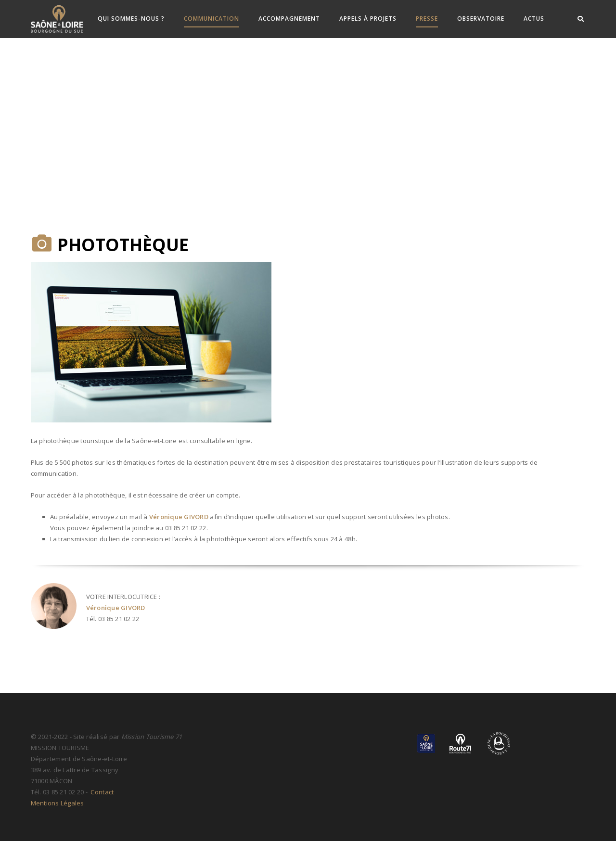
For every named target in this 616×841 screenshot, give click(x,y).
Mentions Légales (58, 803)
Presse (427, 19)
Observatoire (481, 19)
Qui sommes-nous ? (131, 19)
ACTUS (534, 19)
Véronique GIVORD (179, 517)
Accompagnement (289, 19)
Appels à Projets (368, 19)
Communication (212, 19)
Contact (101, 792)
